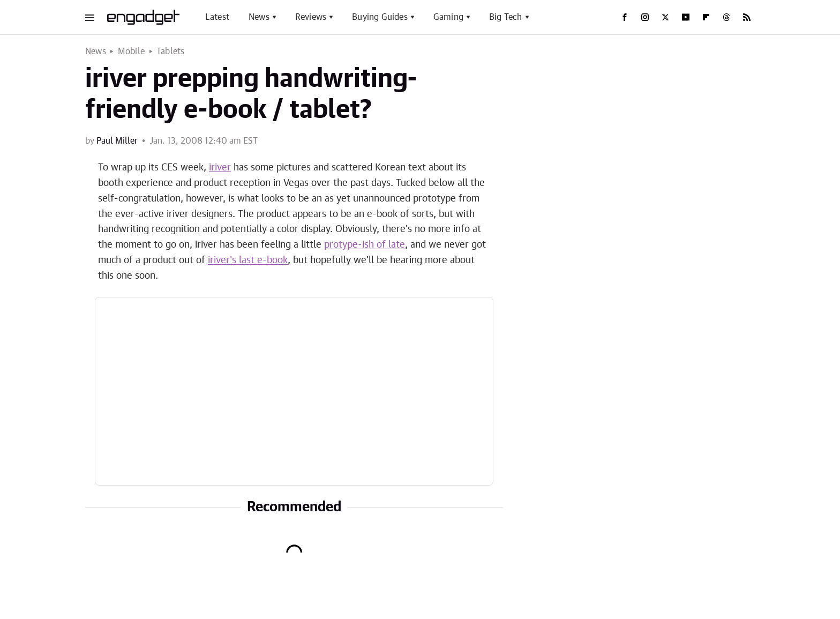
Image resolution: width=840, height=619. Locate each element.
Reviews (311, 17)
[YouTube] (686, 17)
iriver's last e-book (248, 260)
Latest (217, 17)
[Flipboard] (706, 17)
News (259, 17)
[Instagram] (645, 17)
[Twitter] (665, 17)
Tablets (170, 51)
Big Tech (506, 17)
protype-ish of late (365, 245)
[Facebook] (625, 17)
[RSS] (747, 17)
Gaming (448, 17)
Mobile (131, 51)
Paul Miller (117, 141)
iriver (220, 168)
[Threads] (726, 17)
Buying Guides (380, 17)
